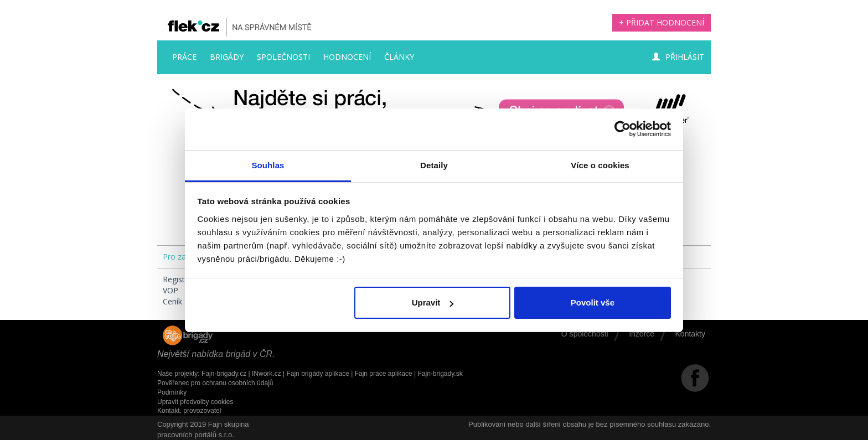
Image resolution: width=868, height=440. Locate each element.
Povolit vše (593, 302)
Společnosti (283, 57)
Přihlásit (678, 57)
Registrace (182, 279)
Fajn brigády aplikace (317, 374)
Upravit (433, 302)
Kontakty (690, 334)
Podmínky (172, 392)
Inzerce (642, 334)
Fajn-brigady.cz (224, 374)
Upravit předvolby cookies (195, 402)
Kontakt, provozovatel (189, 411)
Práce (184, 57)
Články (399, 57)
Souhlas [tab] (268, 165)
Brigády (227, 57)
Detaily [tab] (434, 165)
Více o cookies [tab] (600, 165)
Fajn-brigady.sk (440, 374)
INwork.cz (267, 374)
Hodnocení (347, 57)
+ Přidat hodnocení (662, 22)
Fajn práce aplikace (384, 374)
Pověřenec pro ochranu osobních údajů (215, 383)
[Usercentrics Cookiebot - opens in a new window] (622, 129)
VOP (170, 290)
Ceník (172, 301)
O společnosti (585, 334)
